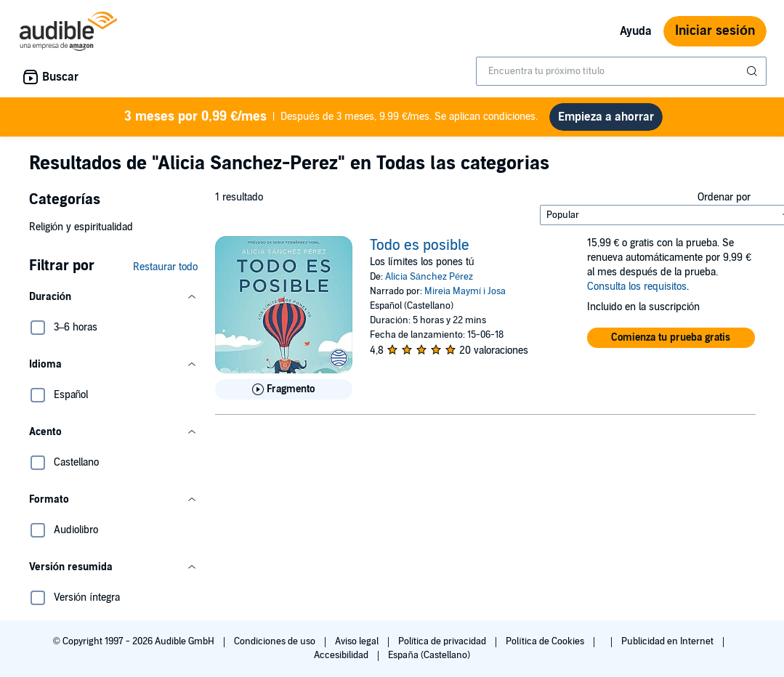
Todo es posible (420, 251)
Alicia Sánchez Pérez (429, 283)
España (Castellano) (429, 661)
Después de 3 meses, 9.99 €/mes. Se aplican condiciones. (331, 119)
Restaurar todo (165, 273)
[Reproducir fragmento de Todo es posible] (284, 395)
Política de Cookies (546, 647)
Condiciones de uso (276, 647)
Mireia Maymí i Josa (465, 297)
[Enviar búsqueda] (753, 71)
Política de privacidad (444, 647)
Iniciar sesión (715, 31)
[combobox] (621, 71)
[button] (113, 303)
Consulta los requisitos (637, 292)
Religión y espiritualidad (81, 233)
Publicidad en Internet (668, 647)
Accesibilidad (342, 661)
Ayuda (636, 31)
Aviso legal (358, 647)
